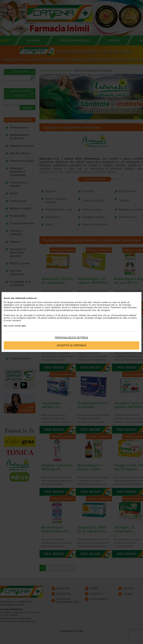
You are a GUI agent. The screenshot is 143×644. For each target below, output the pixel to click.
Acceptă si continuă (72, 345)
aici (24, 326)
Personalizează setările (72, 338)
